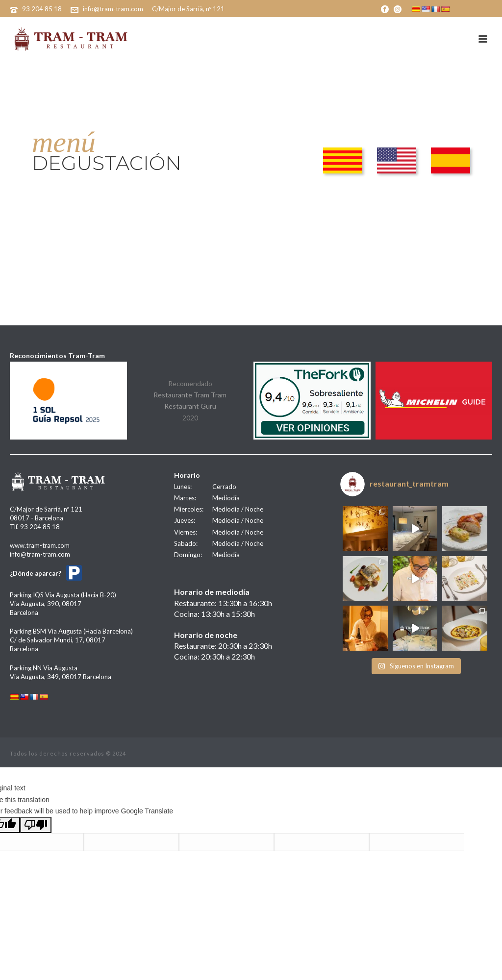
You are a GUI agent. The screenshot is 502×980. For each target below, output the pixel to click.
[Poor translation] (36, 825)
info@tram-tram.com (113, 9)
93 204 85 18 (42, 9)
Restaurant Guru (190, 406)
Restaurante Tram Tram (190, 395)
